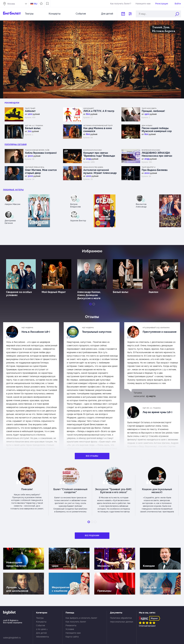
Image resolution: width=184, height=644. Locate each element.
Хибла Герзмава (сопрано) (41, 153)
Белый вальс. (33, 128)
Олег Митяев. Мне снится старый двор (41, 171)
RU (36, 4)
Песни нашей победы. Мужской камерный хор (157, 130)
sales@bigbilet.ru (12, 638)
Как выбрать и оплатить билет (81, 618)
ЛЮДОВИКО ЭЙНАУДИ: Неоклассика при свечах (157, 154)
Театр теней (30, 108)
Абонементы (42, 637)
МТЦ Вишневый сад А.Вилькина (156, 328)
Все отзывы (92, 456)
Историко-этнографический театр (98, 126)
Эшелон (153, 292)
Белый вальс (121, 292)
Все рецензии (92, 536)
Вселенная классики (92, 150)
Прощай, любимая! (153, 111)
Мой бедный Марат (54, 292)
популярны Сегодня (16, 144)
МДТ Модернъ (27, 328)
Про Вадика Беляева (155, 170)
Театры (29, 14)
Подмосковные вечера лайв (37, 150)
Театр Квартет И (148, 167)
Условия (70, 629)
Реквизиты (71, 625)
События (81, 14)
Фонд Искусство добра (93, 167)
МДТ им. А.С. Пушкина (34, 126)
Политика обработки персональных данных (122, 620)
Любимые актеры (13, 190)
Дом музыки (147, 126)
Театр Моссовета (149, 108)
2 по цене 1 (42, 629)
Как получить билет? (121, 4)
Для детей (107, 14)
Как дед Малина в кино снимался (98, 130)
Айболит (30, 111)
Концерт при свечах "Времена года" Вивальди (99, 154)
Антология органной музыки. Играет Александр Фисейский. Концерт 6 (100, 171)
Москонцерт (89, 108)
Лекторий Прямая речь (35, 167)
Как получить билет (76, 622)
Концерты (55, 14)
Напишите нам (143, 4)
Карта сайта (72, 637)
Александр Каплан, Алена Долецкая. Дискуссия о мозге (89, 295)
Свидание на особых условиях (19, 294)
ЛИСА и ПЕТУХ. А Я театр (99, 111)
